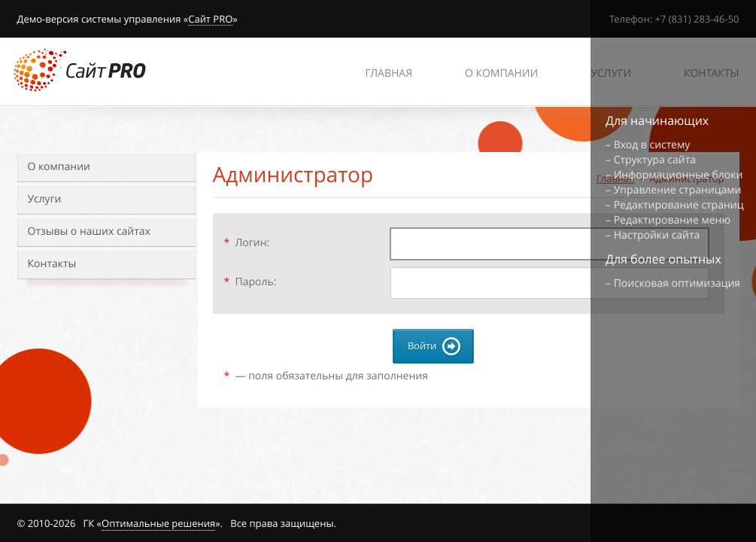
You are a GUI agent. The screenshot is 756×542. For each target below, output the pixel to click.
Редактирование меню (672, 220)
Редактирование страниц (679, 205)
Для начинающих (657, 120)
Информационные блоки (679, 175)
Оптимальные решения (158, 523)
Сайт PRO (210, 20)
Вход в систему (652, 145)
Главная (389, 73)
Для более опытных (663, 259)
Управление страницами (678, 190)
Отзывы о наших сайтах (89, 231)
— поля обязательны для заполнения (326, 376)
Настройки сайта (657, 235)
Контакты (52, 264)
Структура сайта (655, 160)
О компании (59, 167)
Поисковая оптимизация (677, 283)
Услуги (45, 199)
